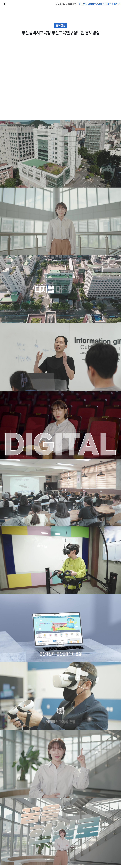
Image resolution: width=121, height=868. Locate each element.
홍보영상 (72, 4)
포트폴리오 (60, 4)
